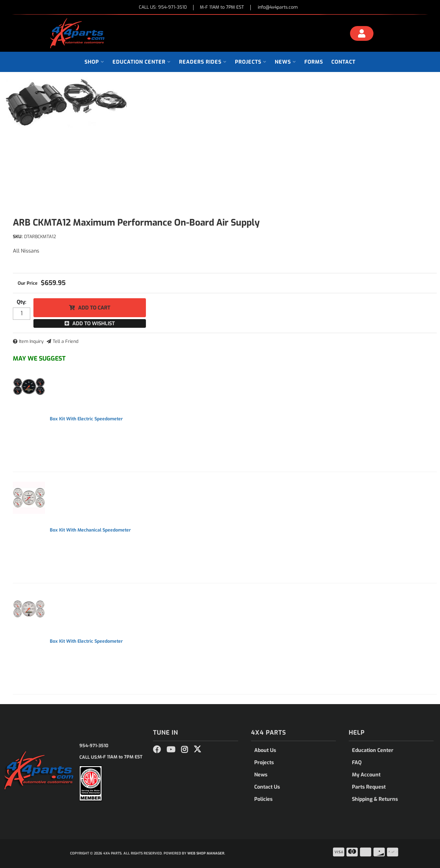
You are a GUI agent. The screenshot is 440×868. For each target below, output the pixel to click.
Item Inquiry (31, 341)
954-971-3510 (94, 746)
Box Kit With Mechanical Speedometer (90, 530)
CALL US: (163, 8)
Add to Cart (94, 308)
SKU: (18, 237)
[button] (94, 62)
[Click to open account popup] (362, 34)
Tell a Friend (66, 341)
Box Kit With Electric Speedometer (86, 419)
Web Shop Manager (206, 853)
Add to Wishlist (94, 323)
